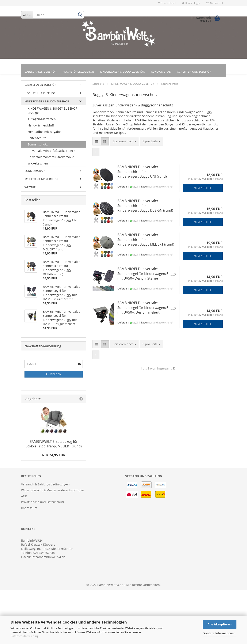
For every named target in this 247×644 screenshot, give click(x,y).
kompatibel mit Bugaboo (45, 134)
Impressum (29, 510)
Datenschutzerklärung (24, 636)
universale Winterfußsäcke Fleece (51, 153)
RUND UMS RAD (161, 72)
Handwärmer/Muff (41, 127)
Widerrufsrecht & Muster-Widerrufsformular (53, 492)
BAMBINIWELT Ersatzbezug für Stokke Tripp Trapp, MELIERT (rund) (54, 446)
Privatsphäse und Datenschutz (43, 504)
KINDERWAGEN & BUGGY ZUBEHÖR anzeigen (53, 112)
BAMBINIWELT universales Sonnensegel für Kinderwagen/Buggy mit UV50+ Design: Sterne (147, 275)
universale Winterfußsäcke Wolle (51, 159)
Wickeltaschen (38, 165)
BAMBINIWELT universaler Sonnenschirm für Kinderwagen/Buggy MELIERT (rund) (146, 241)
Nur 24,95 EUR (54, 457)
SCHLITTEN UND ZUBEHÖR (194, 72)
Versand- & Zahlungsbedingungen (45, 486)
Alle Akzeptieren (220, 624)
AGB (24, 498)
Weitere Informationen (220, 633)
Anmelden (54, 376)
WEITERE (30, 189)
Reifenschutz (37, 140)
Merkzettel (214, 3)
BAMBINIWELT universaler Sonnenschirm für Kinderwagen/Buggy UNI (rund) (142, 173)
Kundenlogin (191, 3)
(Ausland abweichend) (160, 188)
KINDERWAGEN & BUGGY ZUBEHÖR (122, 72)
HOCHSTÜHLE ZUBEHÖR (78, 72)
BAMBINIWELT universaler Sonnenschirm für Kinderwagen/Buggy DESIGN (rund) (145, 207)
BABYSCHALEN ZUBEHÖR (41, 72)
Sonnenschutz (38, 146)
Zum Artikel (203, 190)
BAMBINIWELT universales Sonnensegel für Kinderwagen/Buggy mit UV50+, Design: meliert (147, 309)
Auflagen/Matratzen (42, 121)
